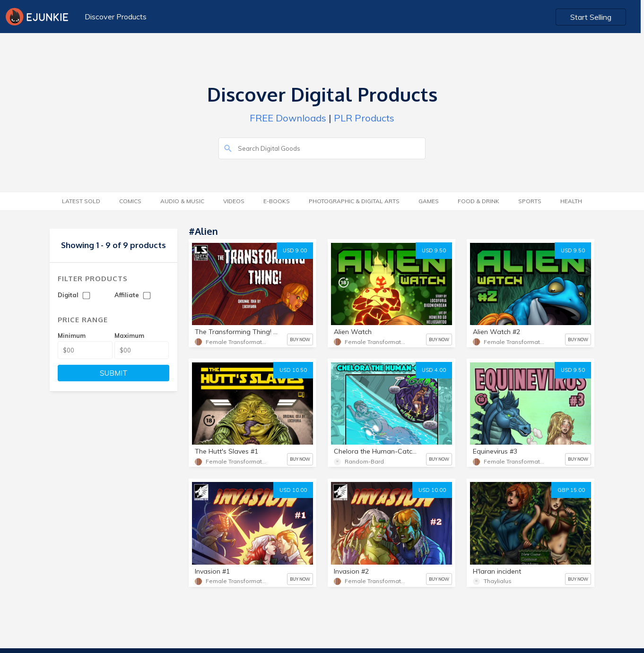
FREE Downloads (288, 118)
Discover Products (116, 17)
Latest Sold (81, 201)
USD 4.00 (434, 370)
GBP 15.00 (571, 490)
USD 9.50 (434, 250)
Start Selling (595, 17)
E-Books (277, 201)
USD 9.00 (295, 250)
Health (571, 201)
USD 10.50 (293, 370)
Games (429, 201)
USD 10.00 (293, 490)
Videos (234, 201)
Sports (530, 201)
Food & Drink (479, 201)
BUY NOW (300, 339)
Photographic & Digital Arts (354, 201)
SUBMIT (114, 373)
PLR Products (364, 118)
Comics (130, 201)
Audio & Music (182, 201)
